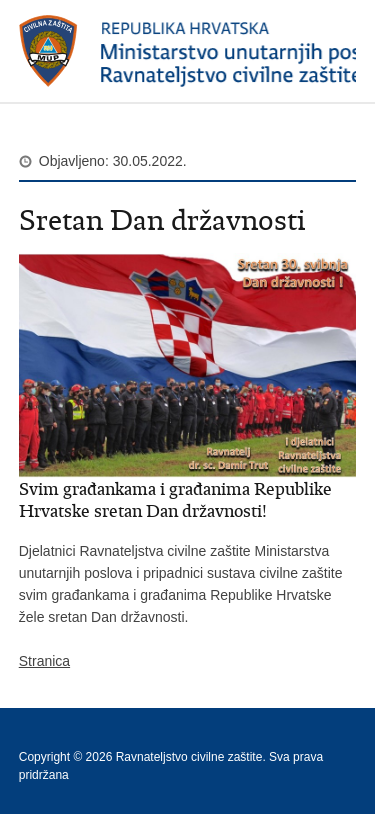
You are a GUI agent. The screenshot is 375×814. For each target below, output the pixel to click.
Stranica (44, 661)
